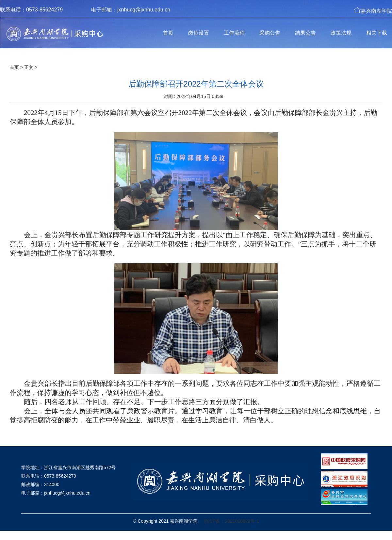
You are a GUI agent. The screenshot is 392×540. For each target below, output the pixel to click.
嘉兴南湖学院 (373, 10)
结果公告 (305, 33)
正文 (29, 67)
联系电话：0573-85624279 (31, 10)
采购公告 (270, 33)
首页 (168, 33)
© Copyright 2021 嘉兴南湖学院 (165, 521)
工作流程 (234, 33)
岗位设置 (199, 33)
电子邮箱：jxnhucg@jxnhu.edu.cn (131, 10)
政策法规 (341, 33)
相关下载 (377, 33)
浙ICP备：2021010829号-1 (231, 521)
